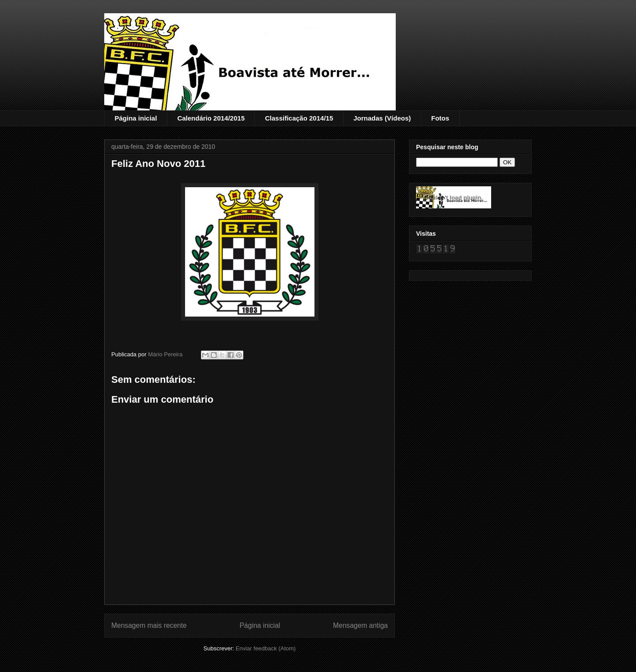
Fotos (440, 118)
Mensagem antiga (360, 625)
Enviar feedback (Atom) (266, 648)
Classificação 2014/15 (299, 118)
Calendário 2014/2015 (211, 118)
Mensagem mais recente (149, 625)
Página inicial (136, 118)
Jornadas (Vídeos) (382, 118)
